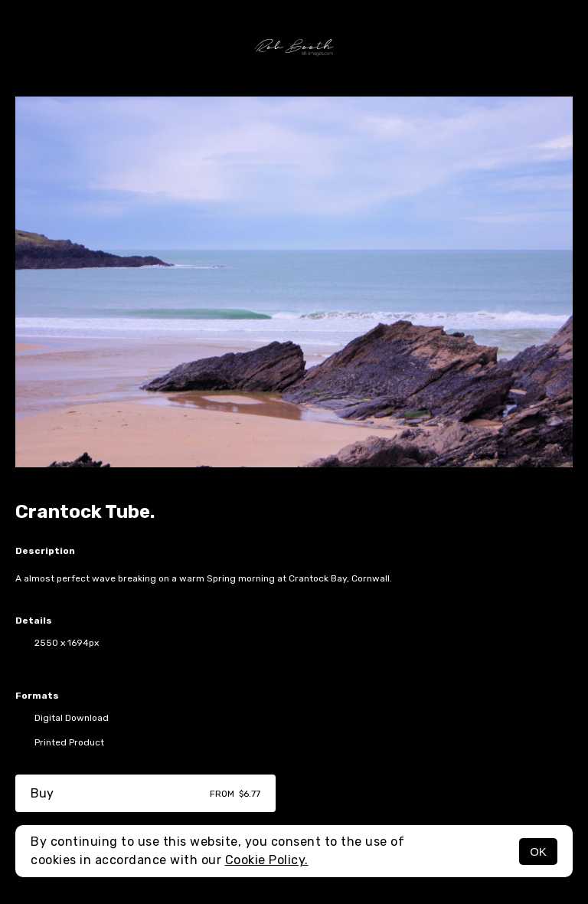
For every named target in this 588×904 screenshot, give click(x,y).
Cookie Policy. (267, 860)
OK (538, 852)
